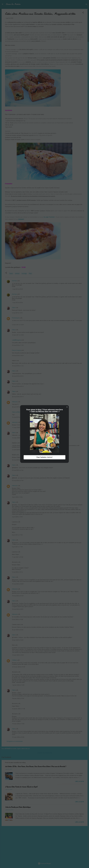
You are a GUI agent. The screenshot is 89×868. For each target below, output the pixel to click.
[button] (67, 407)
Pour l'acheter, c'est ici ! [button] (45, 457)
